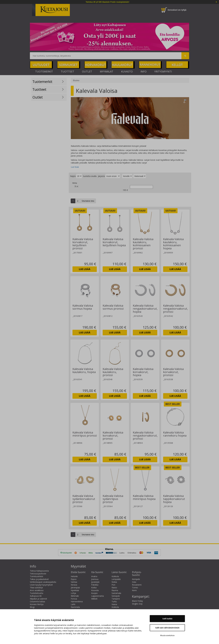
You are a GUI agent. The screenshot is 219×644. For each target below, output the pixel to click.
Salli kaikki (167, 619)
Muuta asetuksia (167, 635)
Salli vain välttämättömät (167, 628)
